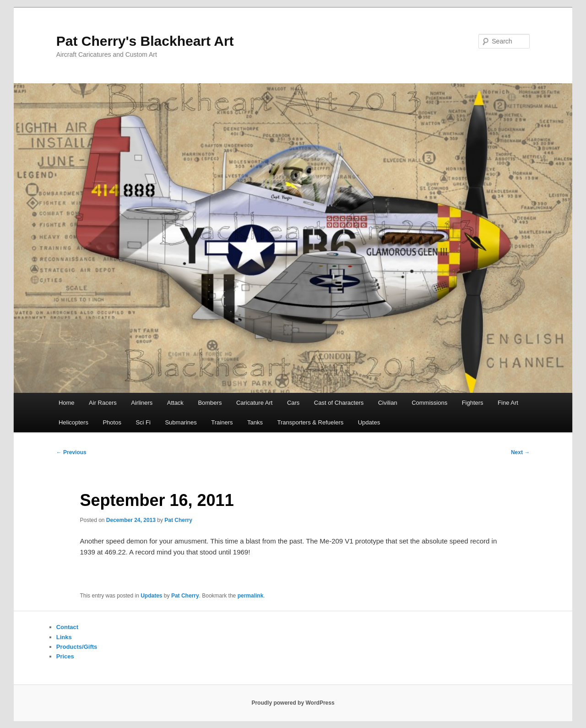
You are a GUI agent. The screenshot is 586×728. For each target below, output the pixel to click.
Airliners (142, 403)
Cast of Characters (339, 403)
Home (67, 403)
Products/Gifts (77, 647)
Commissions (429, 403)
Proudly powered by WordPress (293, 703)
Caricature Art (254, 403)
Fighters (473, 403)
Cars (293, 403)
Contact (67, 627)
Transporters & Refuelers (310, 422)
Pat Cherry (178, 520)
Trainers (222, 422)
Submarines (181, 422)
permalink (251, 596)
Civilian (388, 403)
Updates (369, 422)
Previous (71, 452)
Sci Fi (143, 422)
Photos (112, 422)
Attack (175, 403)
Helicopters (73, 422)
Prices (65, 656)
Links (64, 637)
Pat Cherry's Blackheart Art (145, 41)
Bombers (210, 403)
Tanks (255, 422)
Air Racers (103, 403)
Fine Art (508, 403)
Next (520, 452)
